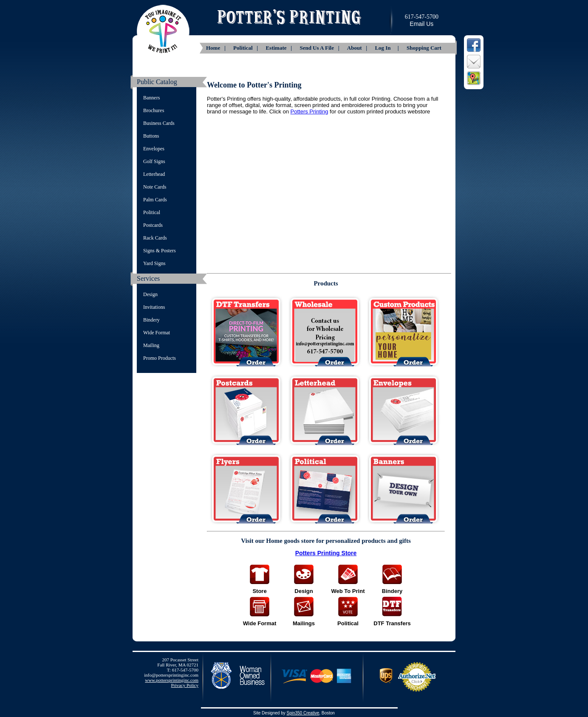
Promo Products (160, 358)
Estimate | (279, 48)
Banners (151, 98)
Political (152, 212)
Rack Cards (155, 238)
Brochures (154, 110)
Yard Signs (154, 263)
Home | (216, 48)
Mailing (151, 345)
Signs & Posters (160, 251)
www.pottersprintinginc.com (172, 680)
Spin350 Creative (303, 713)
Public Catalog (157, 82)
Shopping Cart (424, 48)
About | (358, 48)
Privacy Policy (185, 685)
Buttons (151, 136)
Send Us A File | (320, 48)
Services (148, 278)
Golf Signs (154, 161)
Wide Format (157, 333)
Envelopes (154, 149)
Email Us (421, 24)
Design (150, 294)
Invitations (154, 307)
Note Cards (155, 187)
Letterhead (154, 174)
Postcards (153, 225)
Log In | (387, 48)
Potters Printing (310, 112)
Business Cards (159, 123)
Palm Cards (155, 200)
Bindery (151, 320)
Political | (246, 48)
